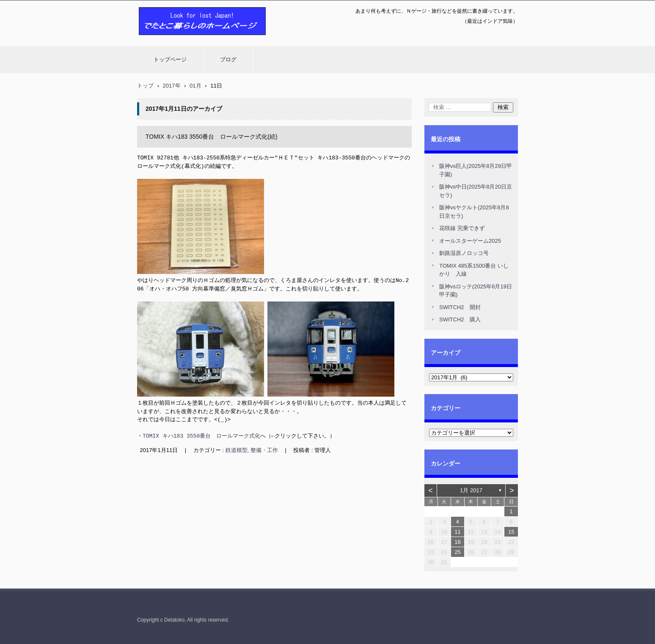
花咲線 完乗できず (462, 228)
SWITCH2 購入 (460, 319)
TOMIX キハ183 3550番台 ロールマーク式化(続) (212, 137)
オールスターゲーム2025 (470, 241)
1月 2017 (471, 490)
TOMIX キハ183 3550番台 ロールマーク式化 (201, 435)
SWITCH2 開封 (460, 307)
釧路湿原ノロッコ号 (464, 253)
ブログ (228, 59)
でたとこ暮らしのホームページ (180, 39)
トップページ (170, 59)
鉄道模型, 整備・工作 (252, 449)
